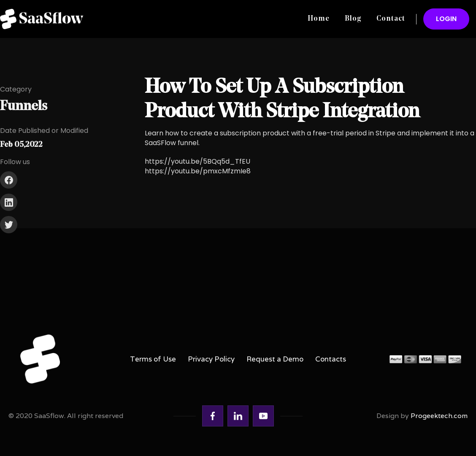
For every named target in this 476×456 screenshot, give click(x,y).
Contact (391, 19)
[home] (45, 19)
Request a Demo (275, 359)
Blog (353, 19)
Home (319, 19)
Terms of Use (153, 359)
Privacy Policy (211, 359)
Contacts (331, 359)
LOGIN (446, 19)
